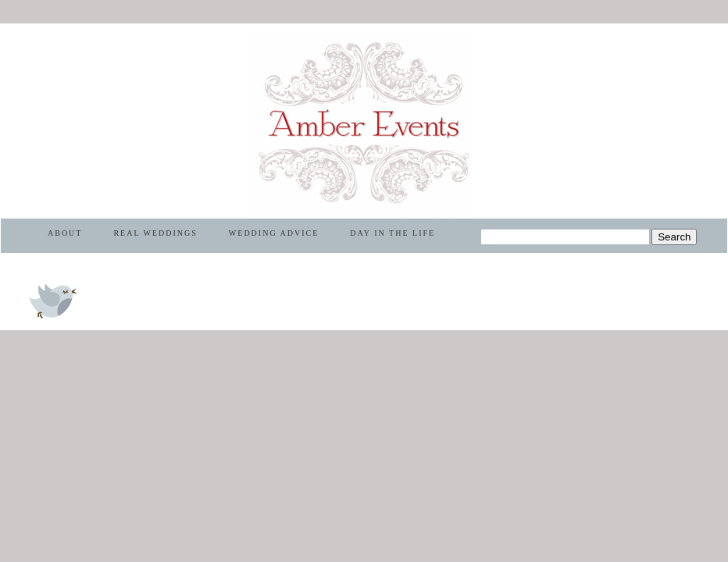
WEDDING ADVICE (274, 233)
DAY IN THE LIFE (393, 233)
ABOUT (65, 233)
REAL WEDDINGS (155, 233)
